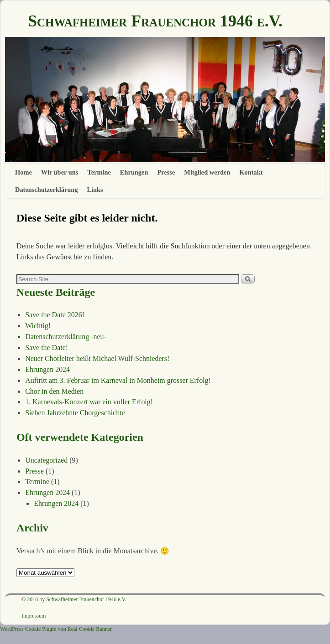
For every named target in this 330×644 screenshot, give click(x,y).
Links (95, 190)
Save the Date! (47, 348)
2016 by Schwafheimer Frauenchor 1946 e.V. (76, 599)
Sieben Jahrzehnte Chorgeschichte (75, 413)
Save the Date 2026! (55, 315)
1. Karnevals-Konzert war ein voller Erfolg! (89, 402)
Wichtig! (38, 326)
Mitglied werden (207, 172)
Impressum (34, 616)
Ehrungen (134, 172)
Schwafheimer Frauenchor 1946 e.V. (155, 21)
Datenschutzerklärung (47, 190)
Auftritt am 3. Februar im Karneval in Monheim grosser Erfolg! (118, 380)
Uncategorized (46, 460)
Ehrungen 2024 (47, 369)
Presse (166, 172)
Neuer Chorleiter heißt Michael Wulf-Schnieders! (97, 358)
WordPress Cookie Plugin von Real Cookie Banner (56, 629)
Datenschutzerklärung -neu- (66, 337)
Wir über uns (60, 172)
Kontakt (251, 172)
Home (24, 172)
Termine (99, 172)
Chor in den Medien (54, 391)
